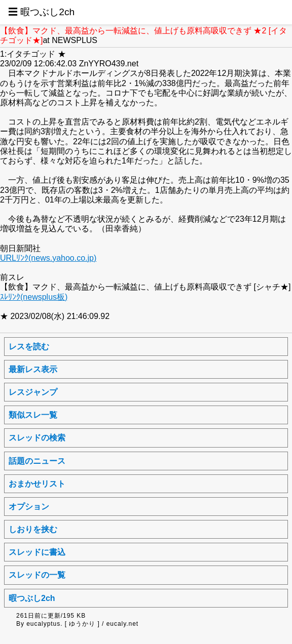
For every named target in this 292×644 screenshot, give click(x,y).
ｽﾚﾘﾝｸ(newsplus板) (34, 297)
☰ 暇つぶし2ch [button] (41, 12)
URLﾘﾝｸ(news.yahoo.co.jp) (48, 258)
